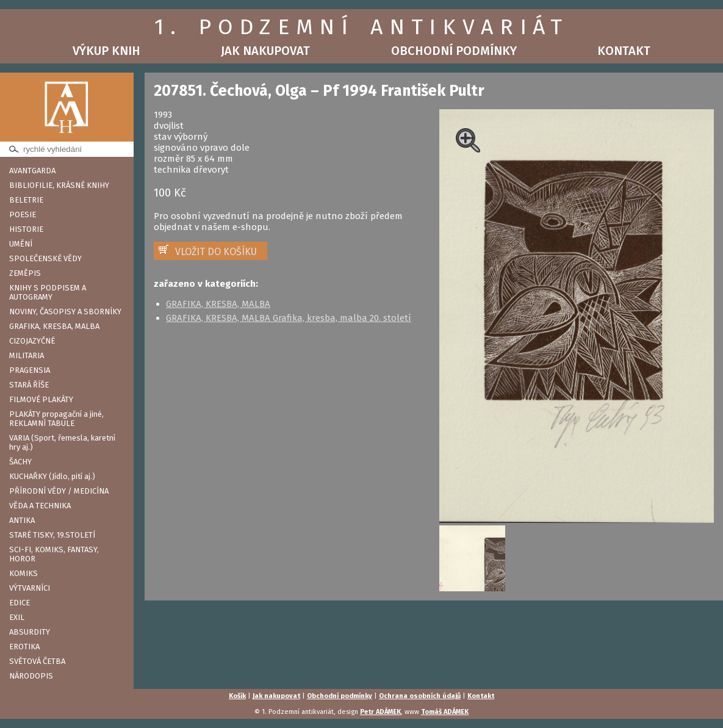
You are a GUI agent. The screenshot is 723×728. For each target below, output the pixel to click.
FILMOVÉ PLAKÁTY (41, 399)
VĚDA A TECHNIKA (40, 506)
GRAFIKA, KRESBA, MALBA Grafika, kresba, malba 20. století (289, 318)
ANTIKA (22, 520)
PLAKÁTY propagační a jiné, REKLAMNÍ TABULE (56, 419)
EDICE (20, 603)
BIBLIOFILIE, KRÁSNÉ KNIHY (59, 185)
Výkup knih (106, 51)
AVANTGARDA (32, 171)
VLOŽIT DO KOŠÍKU (216, 252)
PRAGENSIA (30, 370)
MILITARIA (27, 355)
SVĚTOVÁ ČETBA (37, 661)
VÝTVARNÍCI (30, 588)
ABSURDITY (30, 632)
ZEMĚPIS (25, 273)
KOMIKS (23, 573)
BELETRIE (26, 200)
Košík (237, 696)
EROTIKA (24, 647)
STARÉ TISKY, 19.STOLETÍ (52, 535)
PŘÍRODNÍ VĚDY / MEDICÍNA (59, 491)
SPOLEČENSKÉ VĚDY (45, 258)
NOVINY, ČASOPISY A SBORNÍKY (65, 312)
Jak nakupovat (265, 51)
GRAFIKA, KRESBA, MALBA (54, 326)
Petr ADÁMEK (380, 712)
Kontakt (624, 51)
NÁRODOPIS (31, 676)
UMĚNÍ (21, 244)
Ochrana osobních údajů (420, 696)
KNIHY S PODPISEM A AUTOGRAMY (48, 292)
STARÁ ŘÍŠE (29, 385)
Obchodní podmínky (454, 51)
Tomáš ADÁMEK (445, 712)
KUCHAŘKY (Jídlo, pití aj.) (52, 476)
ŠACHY (20, 462)
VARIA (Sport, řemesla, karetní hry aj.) (62, 442)
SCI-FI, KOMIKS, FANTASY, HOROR (54, 554)
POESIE (23, 214)
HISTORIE (26, 229)
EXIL (17, 617)
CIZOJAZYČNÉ (32, 341)
